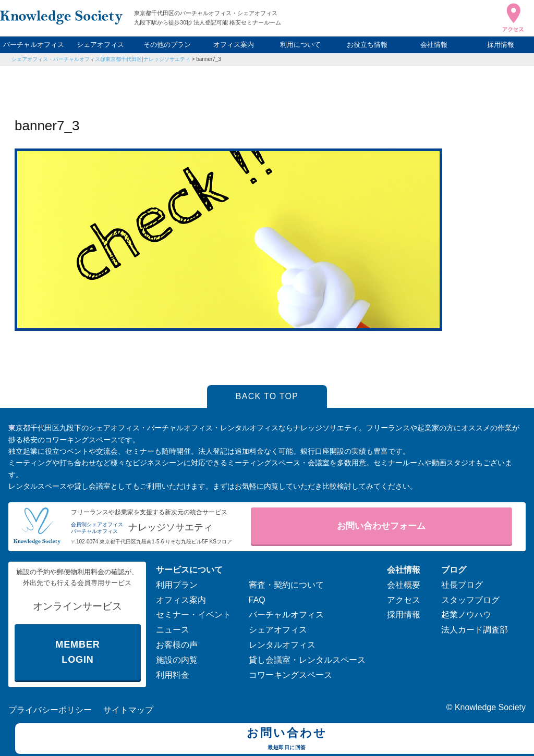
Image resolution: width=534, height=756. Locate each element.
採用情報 (501, 45)
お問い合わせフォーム (381, 526)
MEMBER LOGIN (77, 652)
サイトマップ (128, 710)
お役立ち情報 (367, 45)
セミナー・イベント (193, 615)
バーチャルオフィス (34, 45)
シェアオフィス (100, 45)
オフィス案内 (234, 45)
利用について (300, 45)
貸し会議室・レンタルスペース (307, 660)
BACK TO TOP (267, 396)
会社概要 (404, 585)
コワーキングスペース (290, 675)
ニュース (173, 630)
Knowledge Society (490, 707)
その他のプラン (167, 45)
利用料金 (173, 675)
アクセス (404, 600)
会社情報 (434, 45)
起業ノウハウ (466, 615)
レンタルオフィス (282, 645)
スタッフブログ (470, 600)
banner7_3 (209, 59)
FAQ (257, 600)
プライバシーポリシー (50, 710)
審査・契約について (286, 585)
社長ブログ (462, 585)
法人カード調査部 (475, 630)
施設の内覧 (177, 660)
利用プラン (177, 585)
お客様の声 (177, 645)
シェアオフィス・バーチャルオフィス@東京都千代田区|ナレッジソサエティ (101, 59)
